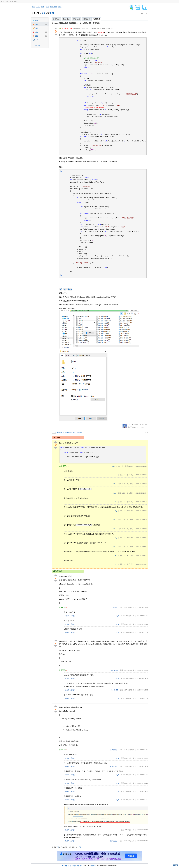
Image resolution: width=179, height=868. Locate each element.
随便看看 (54, 7)
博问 (37, 24)
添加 (46, 36)
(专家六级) (131, 750)
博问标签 (87, 19)
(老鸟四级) (131, 670)
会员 (11, 2)
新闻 (7, 2)
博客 (37, 28)
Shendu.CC (114, 670)
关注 (38, 7)
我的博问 (77, 19)
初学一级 (135, 424)
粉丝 (43, 7)
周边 (16, 2)
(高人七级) (130, 484)
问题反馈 (37, 46)
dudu (114, 466)
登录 (43, 13)
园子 (33, 7)
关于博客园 (65, 866)
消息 (60, 7)
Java (70, 289)
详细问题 (97, 19)
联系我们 (73, 866)
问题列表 (56, 19)
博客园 (93, 866)
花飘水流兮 (114, 750)
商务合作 (80, 866)
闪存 (37, 20)
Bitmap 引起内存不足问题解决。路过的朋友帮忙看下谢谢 (76, 23)
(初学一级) (130, 475)
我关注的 (67, 19)
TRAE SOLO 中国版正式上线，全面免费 (70, 433)
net (65, 289)
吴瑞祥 (115, 607)
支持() (67, 616)
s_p (129, 424)
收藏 (37, 36)
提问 (46, 24)
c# (61, 289)
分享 (146, 433)
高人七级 (120, 466)
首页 (3, 2)
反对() (73, 616)
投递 (46, 32)
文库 (37, 40)
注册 (52, 13)
